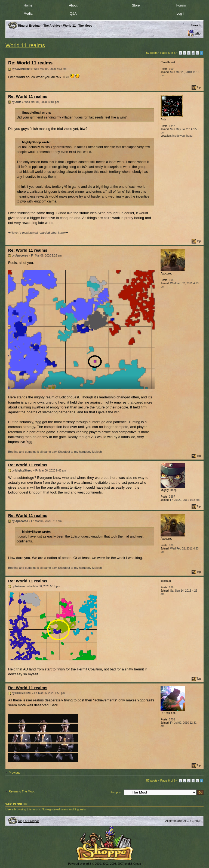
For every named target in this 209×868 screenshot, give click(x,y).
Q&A (73, 14)
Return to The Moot (22, 791)
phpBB (87, 864)
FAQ (198, 33)
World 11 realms (25, 45)
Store (136, 5)
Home (28, 5)
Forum (181, 5)
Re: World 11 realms (30, 63)
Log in (181, 14)
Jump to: (116, 792)
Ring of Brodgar (28, 821)
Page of (168, 53)
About (73, 5)
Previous (15, 773)
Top (199, 87)
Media (28, 14)
